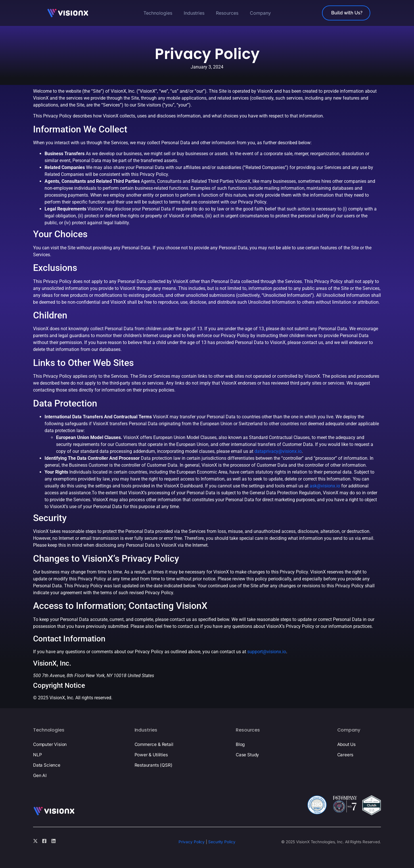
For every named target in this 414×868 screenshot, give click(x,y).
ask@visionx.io (325, 486)
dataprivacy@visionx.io (278, 451)
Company (260, 13)
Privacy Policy (192, 842)
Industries (194, 13)
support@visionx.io (267, 652)
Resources (227, 13)
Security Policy (222, 842)
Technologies (158, 13)
